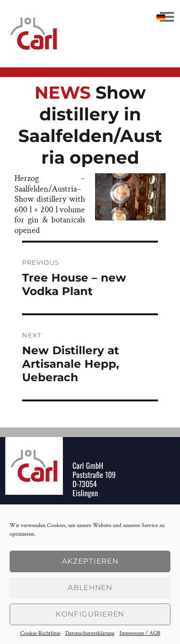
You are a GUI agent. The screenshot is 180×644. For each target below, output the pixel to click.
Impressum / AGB (140, 633)
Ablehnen (90, 587)
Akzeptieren (90, 561)
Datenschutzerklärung (90, 633)
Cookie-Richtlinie (40, 633)
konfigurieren (90, 614)
